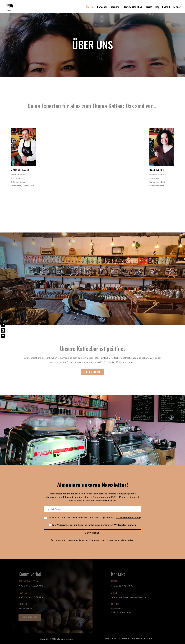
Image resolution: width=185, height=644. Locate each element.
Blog (157, 7)
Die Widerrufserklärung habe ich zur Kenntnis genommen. (92, 525)
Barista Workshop (133, 7)
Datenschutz (110, 638)
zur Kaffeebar (92, 372)
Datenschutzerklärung (129, 517)
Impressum (124, 638)
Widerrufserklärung (125, 525)
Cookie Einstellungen (143, 638)
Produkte (114, 7)
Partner (177, 7)
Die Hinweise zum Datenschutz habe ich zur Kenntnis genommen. (92, 517)
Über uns (90, 7)
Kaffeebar (102, 7)
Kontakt (166, 7)
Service (148, 7)
